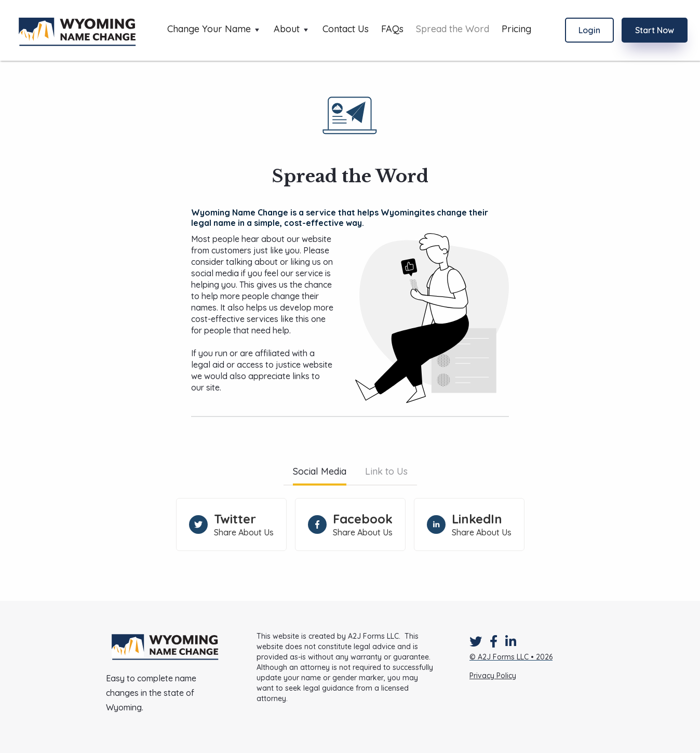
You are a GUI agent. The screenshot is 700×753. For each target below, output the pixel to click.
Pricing (516, 29)
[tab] (320, 473)
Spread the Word (453, 29)
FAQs (392, 29)
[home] (77, 30)
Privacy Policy (493, 676)
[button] (214, 30)
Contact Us (346, 29)
